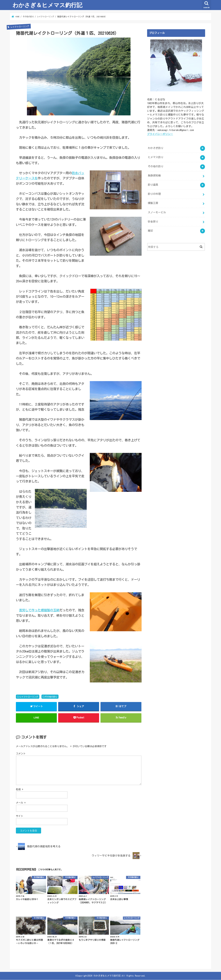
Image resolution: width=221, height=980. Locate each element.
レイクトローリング (29, 697)
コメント (21, 754)
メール (21, 803)
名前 (20, 789)
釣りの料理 (154, 193)
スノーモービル (157, 212)
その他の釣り (51, 697)
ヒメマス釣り (156, 157)
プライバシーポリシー (160, 134)
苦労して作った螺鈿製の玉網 (39, 610)
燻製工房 (153, 203)
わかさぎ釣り (156, 148)
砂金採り (153, 221)
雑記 (150, 230)
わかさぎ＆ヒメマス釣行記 (47, 5)
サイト (20, 816)
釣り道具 (153, 184)
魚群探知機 (154, 175)
